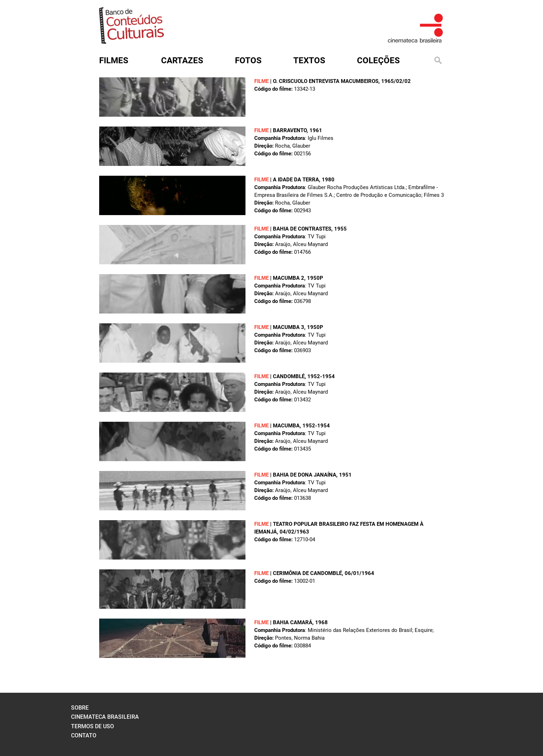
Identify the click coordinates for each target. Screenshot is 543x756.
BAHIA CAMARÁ (293, 622)
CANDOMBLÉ (289, 376)
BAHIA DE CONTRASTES (302, 229)
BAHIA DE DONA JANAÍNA (305, 475)
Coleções (378, 60)
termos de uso (92, 726)
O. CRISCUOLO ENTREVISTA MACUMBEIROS (326, 81)
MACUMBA (286, 426)
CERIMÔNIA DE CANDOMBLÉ (307, 573)
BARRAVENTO (290, 130)
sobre (80, 708)
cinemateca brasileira (105, 717)
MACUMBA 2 (289, 278)
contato (84, 735)
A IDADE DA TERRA (296, 180)
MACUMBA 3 (289, 327)
